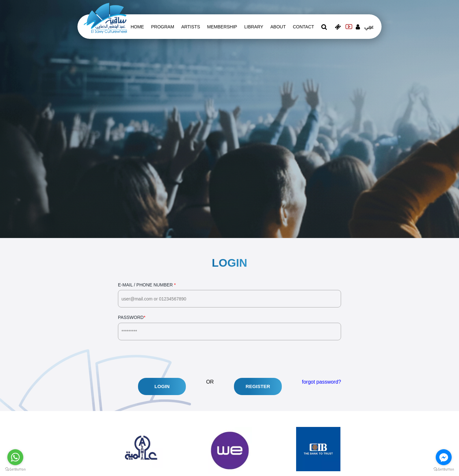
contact (304, 27)
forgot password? (321, 382)
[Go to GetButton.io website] (15, 469)
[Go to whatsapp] (15, 457)
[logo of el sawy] (105, 18)
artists (191, 27)
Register (258, 386)
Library (254, 27)
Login (162, 386)
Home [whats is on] (137, 27)
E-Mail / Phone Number (229, 295)
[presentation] (166, 359)
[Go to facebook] (444, 457)
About (278, 27)
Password (229, 327)
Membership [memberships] (222, 27)
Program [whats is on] (163, 27)
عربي (369, 27)
